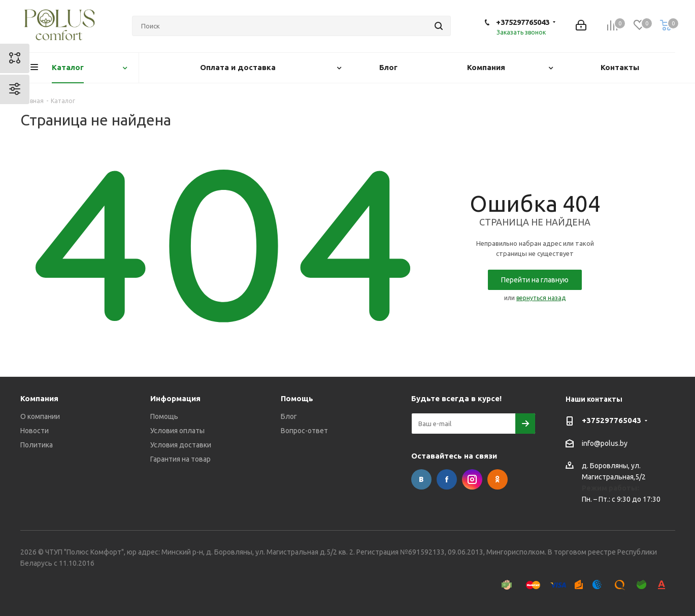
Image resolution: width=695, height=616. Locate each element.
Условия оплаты (177, 431)
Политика (37, 445)
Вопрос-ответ (304, 431)
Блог (289, 416)
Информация (175, 398)
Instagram (472, 479)
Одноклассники (498, 479)
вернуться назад (541, 298)
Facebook (447, 479)
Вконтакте (421, 479)
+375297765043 (523, 22)
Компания (39, 398)
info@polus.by (605, 443)
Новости (35, 431)
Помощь (164, 416)
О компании (40, 416)
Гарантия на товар (180, 459)
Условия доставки (181, 445)
